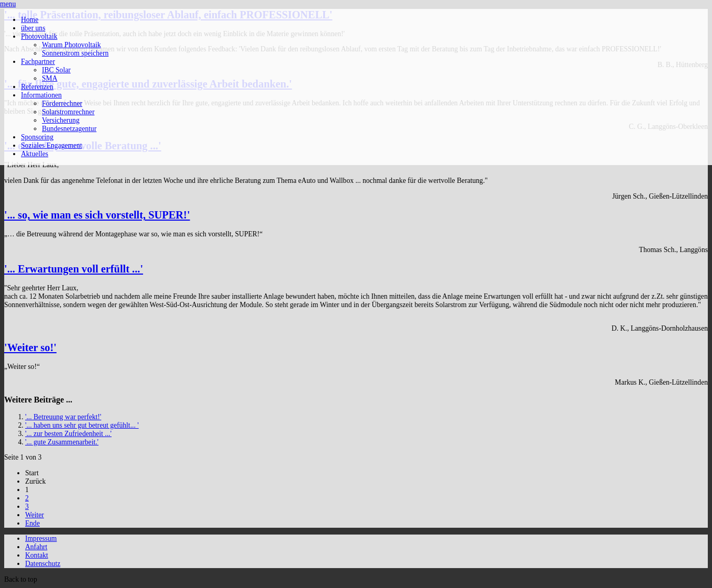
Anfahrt (36, 547)
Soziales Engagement (52, 145)
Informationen (41, 95)
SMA (50, 78)
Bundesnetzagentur (69, 129)
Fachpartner (38, 62)
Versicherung (61, 120)
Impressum (41, 538)
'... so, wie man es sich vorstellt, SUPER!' (97, 215)
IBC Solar (56, 70)
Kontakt (37, 555)
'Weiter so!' (30, 347)
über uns (33, 28)
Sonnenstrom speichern (75, 53)
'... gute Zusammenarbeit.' (62, 442)
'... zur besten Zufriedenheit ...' (68, 434)
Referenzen (37, 87)
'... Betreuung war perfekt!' (63, 417)
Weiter (35, 515)
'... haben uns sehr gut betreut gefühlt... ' (82, 425)
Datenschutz (43, 564)
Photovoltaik (39, 36)
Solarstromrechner (68, 112)
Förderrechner (62, 104)
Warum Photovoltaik (72, 45)
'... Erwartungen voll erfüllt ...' (74, 269)
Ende (32, 523)
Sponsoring (37, 137)
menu (8, 4)
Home (30, 20)
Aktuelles (35, 154)
